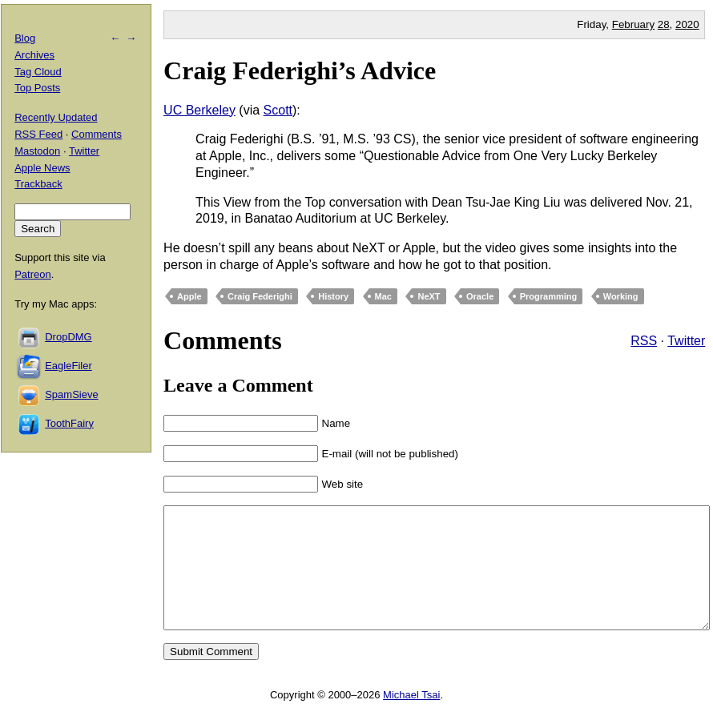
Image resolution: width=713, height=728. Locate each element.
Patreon (33, 274)
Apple (189, 296)
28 (664, 24)
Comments (97, 134)
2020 (687, 24)
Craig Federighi (260, 296)
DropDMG (68, 337)
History (333, 296)
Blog (25, 38)
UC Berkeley (199, 110)
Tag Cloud (38, 72)
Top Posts (37, 88)
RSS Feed (38, 134)
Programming (549, 296)
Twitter (686, 341)
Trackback (38, 184)
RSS (644, 341)
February (633, 24)
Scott (278, 110)
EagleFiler (68, 366)
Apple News (42, 168)
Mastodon (37, 151)
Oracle (480, 296)
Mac (383, 296)
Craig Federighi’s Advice (300, 70)
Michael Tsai (411, 719)
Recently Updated (56, 117)
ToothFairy (69, 423)
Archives (34, 55)
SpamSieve (71, 394)
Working (621, 296)
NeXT (429, 296)
